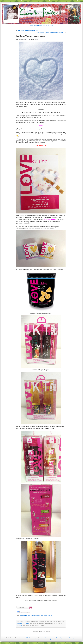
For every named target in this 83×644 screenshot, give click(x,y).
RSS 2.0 (20, 625)
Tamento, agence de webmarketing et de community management (61, 638)
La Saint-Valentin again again (31, 36)
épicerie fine (39, 615)
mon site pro (46, 26)
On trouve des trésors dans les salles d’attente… (50, 33)
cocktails (32, 615)
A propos (35, 638)
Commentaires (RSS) (45, 639)
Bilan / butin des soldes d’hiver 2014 (28, 30)
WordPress (29, 638)
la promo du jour (38, 26)
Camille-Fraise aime (23, 624)
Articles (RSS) (35, 639)
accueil (32, 26)
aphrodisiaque (24, 615)
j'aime (52, 26)
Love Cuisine (48, 615)
